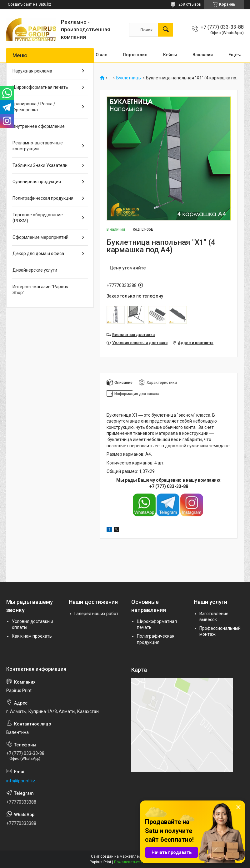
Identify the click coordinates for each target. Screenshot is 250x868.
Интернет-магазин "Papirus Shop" (40, 290)
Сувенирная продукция (37, 182)
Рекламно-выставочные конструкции (38, 146)
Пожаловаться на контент (137, 862)
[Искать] (166, 30)
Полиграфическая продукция (43, 198)
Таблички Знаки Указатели (40, 165)
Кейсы (170, 55)
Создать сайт (20, 4)
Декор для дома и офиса (38, 253)
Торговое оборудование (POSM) (38, 218)
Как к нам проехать (32, 636)
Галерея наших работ (96, 614)
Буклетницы (129, 78)
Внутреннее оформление (39, 126)
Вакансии (203, 55)
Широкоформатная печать (40, 87)
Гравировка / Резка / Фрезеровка (34, 107)
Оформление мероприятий (40, 237)
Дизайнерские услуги (35, 270)
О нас (101, 55)
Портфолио (135, 55)
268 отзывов (190, 4)
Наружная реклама (32, 71)
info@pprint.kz (21, 781)
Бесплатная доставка (133, 335)
